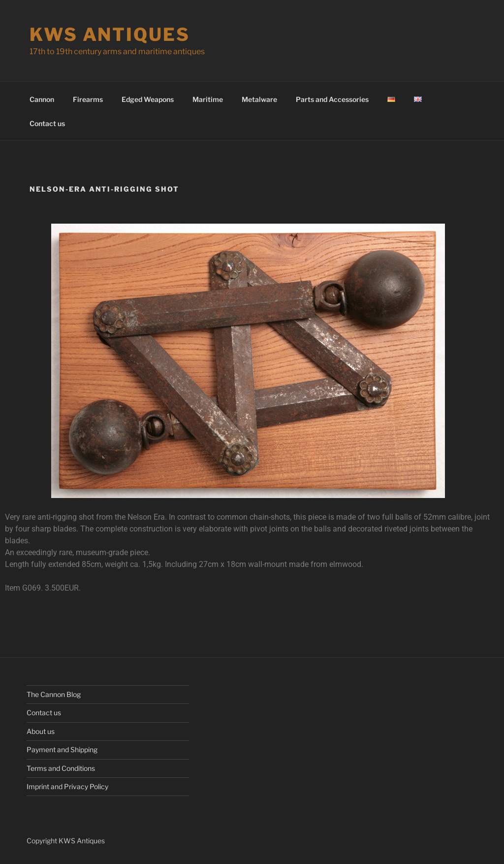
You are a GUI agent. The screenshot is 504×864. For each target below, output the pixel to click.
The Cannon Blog (54, 694)
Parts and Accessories (332, 99)
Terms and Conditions (61, 768)
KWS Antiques (110, 34)
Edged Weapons (148, 99)
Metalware (259, 99)
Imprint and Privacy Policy (67, 786)
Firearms (88, 99)
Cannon (42, 99)
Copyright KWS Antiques (66, 841)
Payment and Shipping (62, 749)
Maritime (208, 99)
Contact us (47, 123)
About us (41, 731)
